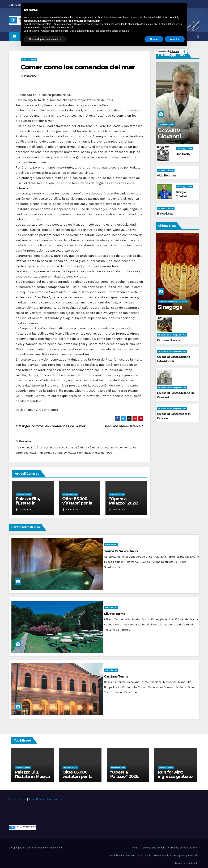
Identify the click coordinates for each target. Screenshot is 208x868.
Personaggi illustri (166, 124)
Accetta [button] (175, 39)
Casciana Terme (116, 676)
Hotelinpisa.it (56, 799)
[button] (198, 37)
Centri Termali (111, 545)
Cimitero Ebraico (168, 340)
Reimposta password (185, 855)
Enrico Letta (165, 214)
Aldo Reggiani (167, 176)
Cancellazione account (153, 848)
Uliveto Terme (115, 614)
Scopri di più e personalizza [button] (45, 39)
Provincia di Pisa (29, 59)
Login (148, 855)
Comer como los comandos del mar (78, 67)
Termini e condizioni (186, 863)
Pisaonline (31, 76)
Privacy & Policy (162, 855)
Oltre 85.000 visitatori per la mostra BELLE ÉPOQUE (77, 505)
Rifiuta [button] (154, 39)
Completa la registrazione (182, 848)
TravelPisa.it (37, 799)
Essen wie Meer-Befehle (123, 426)
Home (135, 848)
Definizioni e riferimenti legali (126, 855)
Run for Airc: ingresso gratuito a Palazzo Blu (175, 776)
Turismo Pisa (17, 799)
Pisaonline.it (55, 848)
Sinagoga (170, 307)
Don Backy (183, 154)
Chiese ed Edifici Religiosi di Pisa (173, 301)
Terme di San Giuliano (121, 551)
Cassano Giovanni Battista (169, 136)
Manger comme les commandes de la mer (50, 426)
